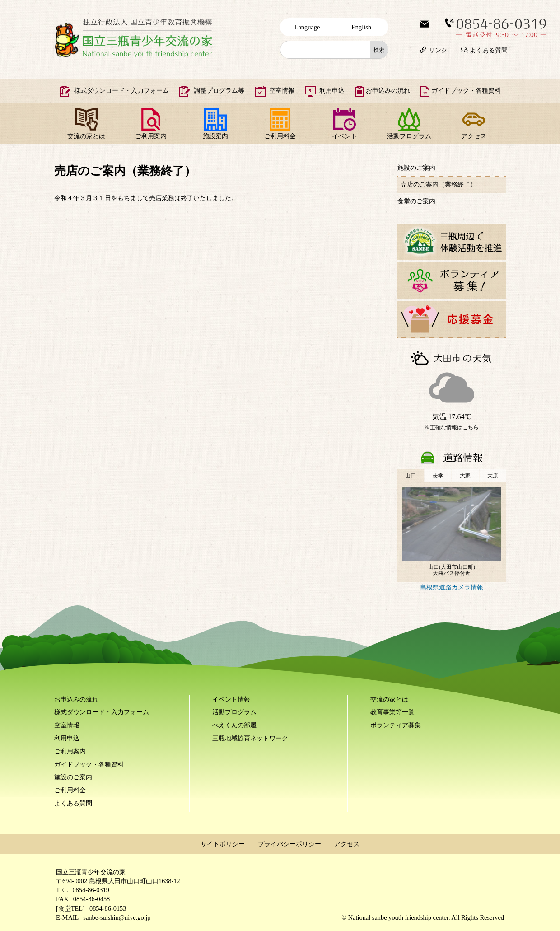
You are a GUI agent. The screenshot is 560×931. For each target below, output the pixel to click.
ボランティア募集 (396, 725)
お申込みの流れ (388, 90)
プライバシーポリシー (289, 844)
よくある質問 (489, 49)
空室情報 (282, 90)
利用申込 (332, 90)
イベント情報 (231, 699)
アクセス (474, 136)
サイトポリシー (223, 844)
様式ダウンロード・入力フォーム (121, 90)
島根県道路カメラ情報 (452, 587)
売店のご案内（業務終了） (439, 184)
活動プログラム (409, 136)
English (361, 27)
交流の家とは (86, 136)
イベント (345, 136)
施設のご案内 (416, 168)
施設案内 (215, 136)
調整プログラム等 (219, 90)
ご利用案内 (151, 136)
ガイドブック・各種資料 (466, 90)
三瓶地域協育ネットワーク (250, 738)
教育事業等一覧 (392, 712)
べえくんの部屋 (234, 725)
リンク (438, 49)
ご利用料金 (280, 136)
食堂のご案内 (416, 201)
